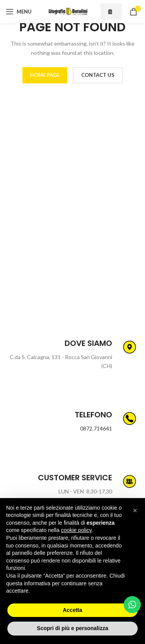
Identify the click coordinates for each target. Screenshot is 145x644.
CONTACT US (98, 75)
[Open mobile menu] (19, 12)
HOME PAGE (45, 75)
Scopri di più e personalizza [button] (72, 628)
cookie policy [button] (76, 530)
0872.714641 (96, 428)
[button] (135, 510)
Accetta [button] (72, 610)
